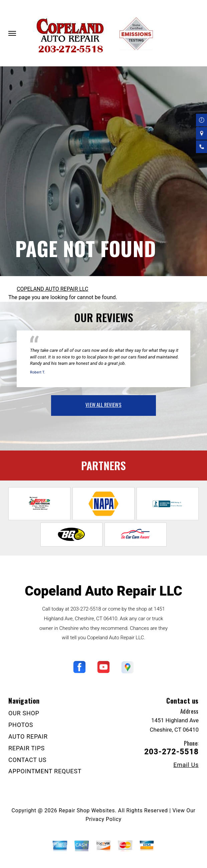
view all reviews (103, 404)
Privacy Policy (103, 819)
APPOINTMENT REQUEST (45, 771)
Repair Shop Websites (87, 810)
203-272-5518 (86, 609)
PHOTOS (21, 725)
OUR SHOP (24, 713)
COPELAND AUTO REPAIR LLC (52, 289)
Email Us (186, 765)
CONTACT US (27, 760)
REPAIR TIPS (27, 748)
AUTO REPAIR (28, 736)
